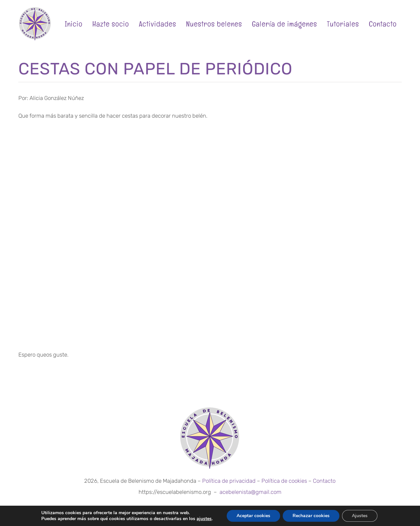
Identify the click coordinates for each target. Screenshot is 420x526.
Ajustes (360, 516)
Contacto (324, 481)
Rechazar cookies (311, 516)
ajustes (204, 519)
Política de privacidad (229, 481)
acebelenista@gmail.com (250, 492)
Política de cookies (284, 481)
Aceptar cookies (253, 516)
